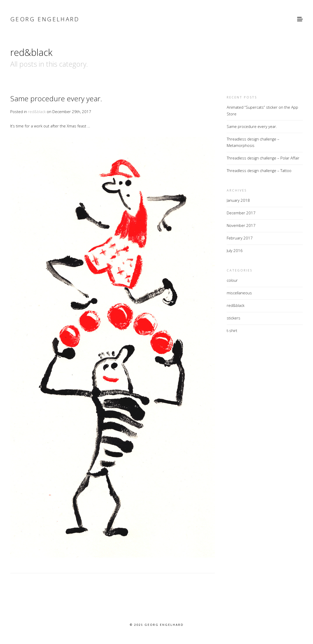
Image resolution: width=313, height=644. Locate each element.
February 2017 (240, 238)
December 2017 (241, 213)
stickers (234, 318)
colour (232, 280)
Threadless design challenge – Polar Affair (263, 158)
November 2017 (241, 225)
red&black (37, 112)
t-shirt (232, 330)
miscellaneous (239, 293)
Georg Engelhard (45, 19)
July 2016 (235, 250)
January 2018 (238, 200)
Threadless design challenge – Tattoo (259, 170)
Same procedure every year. (56, 98)
